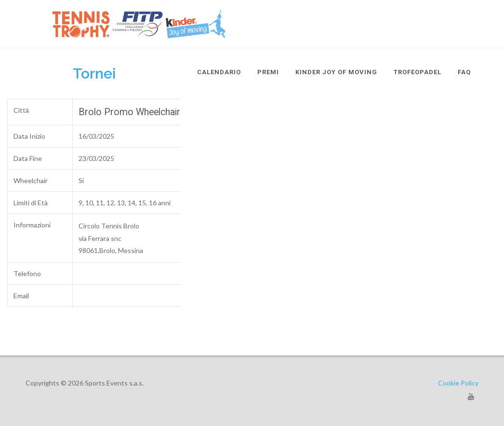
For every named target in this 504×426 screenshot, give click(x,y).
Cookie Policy (458, 383)
